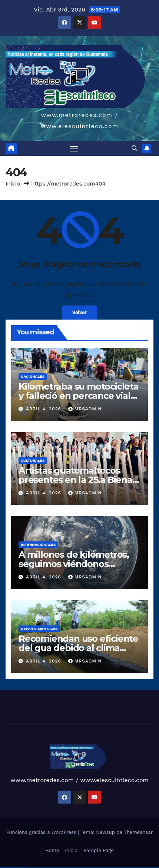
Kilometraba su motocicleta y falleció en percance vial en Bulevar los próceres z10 (79, 396)
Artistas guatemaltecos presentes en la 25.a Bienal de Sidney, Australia (77, 480)
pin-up (85, 867)
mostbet (108, 867)
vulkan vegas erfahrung (45, 867)
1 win (59, 867)
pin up (77, 867)
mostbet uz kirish (122, 867)
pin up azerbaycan (102, 867)
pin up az (106, 867)
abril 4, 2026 (44, 409)
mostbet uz (111, 867)
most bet (143, 867)
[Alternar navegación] (74, 148)
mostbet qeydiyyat (23, 867)
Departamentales (39, 629)
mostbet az (148, 867)
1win (58, 867)
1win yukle (75, 867)
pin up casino (82, 867)
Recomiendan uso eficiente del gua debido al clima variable (78, 648)
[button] (135, 148)
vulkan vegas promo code (33, 867)
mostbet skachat (115, 867)
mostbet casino (131, 867)
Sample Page (99, 850)
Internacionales (38, 545)
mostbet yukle (155, 867)
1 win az (68, 867)
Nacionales (33, 376)
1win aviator (66, 867)
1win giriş (63, 867)
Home (52, 850)
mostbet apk (119, 867)
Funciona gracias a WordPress (42, 832)
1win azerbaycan (72, 867)
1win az (61, 867)
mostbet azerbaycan (14, 867)
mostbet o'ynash (135, 867)
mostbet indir (2, 867)
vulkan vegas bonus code (26, 867)
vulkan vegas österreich (39, 867)
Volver (80, 312)
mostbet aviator (6, 867)
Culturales (33, 460)
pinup (79, 867)
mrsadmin (85, 409)
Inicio (13, 184)
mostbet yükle (18, 867)
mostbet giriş (151, 867)
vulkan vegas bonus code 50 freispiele (52, 867)
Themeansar (138, 832)
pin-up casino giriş (90, 867)
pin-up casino (94, 867)
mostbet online (127, 867)
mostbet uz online (139, 867)
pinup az (87, 867)
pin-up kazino (98, 867)
